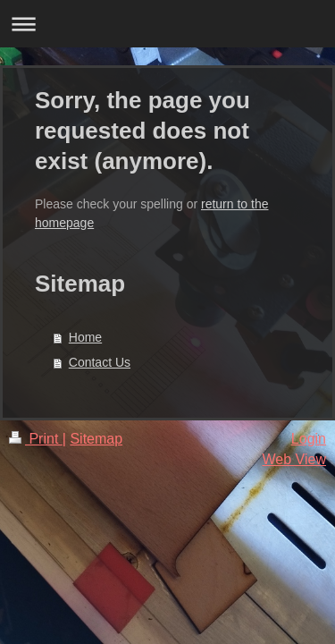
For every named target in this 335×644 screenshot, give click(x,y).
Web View (294, 459)
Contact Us (100, 362)
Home (85, 337)
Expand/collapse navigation (167, 24)
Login (309, 439)
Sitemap (96, 439)
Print (36, 439)
